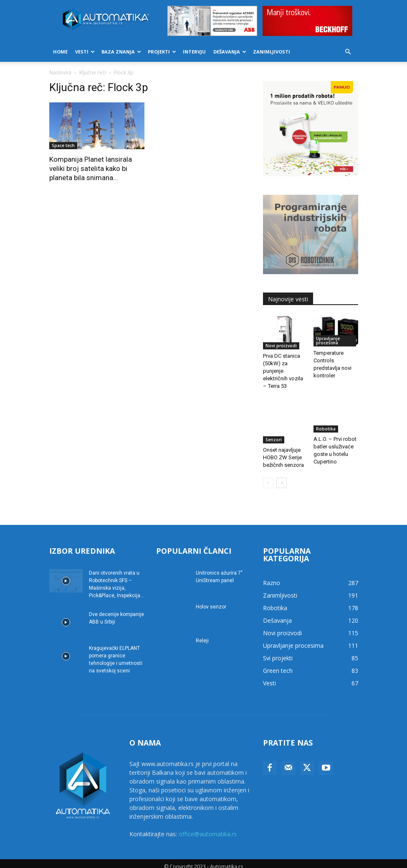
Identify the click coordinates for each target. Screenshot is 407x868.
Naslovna (60, 73)
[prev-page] (268, 477)
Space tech (63, 145)
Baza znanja (121, 52)
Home (60, 52)
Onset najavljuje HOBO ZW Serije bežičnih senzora (283, 444)
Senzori (274, 426)
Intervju (194, 52)
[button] (348, 52)
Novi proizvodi (281, 346)
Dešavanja (230, 52)
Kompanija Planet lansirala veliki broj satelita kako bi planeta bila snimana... (91, 168)
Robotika (326, 426)
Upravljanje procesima (328, 341)
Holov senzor (211, 601)
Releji (202, 634)
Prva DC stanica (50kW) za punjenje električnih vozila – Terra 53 (283, 371)
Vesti (85, 52)
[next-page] (282, 477)
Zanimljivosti (272, 52)
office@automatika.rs (208, 828)
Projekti (162, 52)
